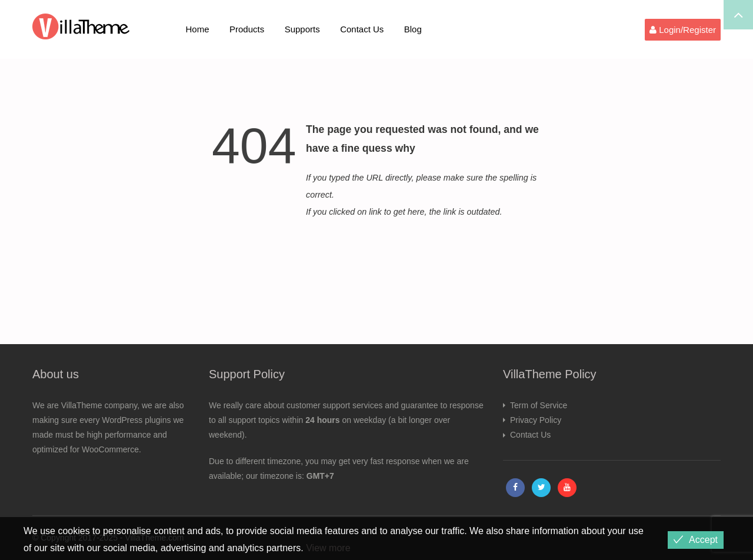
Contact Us (362, 29)
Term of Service (539, 405)
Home (198, 29)
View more (328, 548)
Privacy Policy (536, 420)
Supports (302, 29)
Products (247, 29)
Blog (413, 29)
